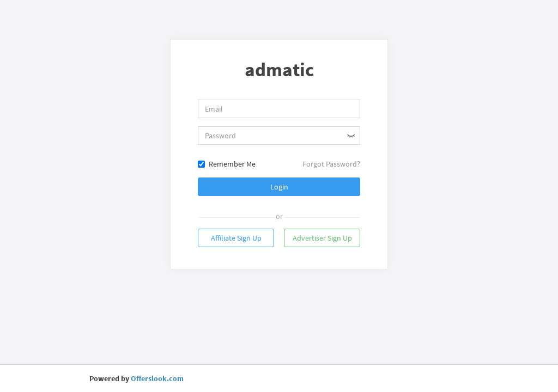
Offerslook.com (157, 378)
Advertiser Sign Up (322, 238)
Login (279, 187)
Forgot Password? (331, 164)
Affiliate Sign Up (236, 238)
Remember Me (227, 164)
